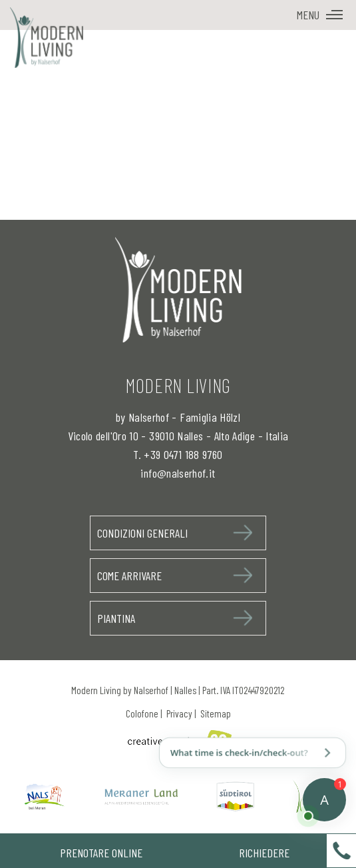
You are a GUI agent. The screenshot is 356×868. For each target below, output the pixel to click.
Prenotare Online (101, 853)
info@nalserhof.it (178, 473)
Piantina (116, 618)
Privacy (179, 713)
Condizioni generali (142, 533)
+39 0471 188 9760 (183, 454)
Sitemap (216, 713)
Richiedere (264, 853)
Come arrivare (129, 576)
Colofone (142, 713)
